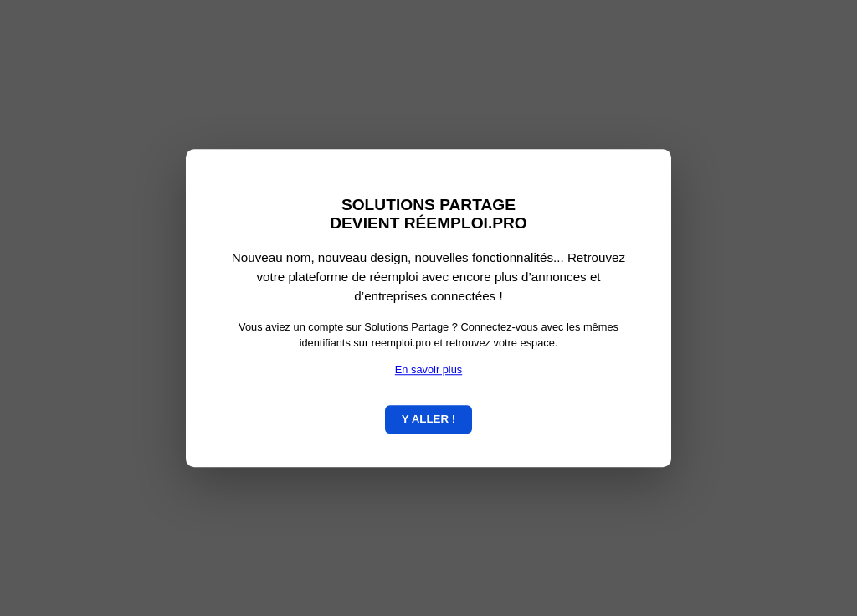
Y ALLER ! (428, 419)
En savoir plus (428, 370)
